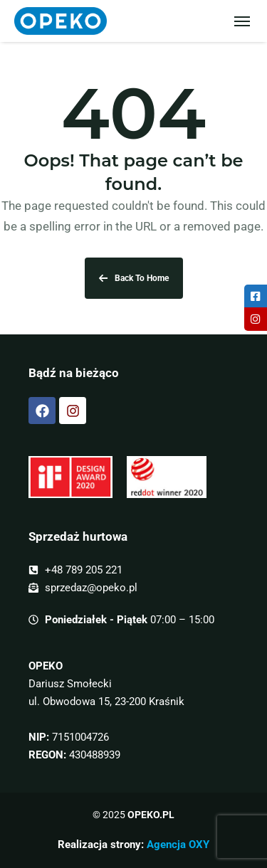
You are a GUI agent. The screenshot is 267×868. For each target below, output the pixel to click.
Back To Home (134, 278)
